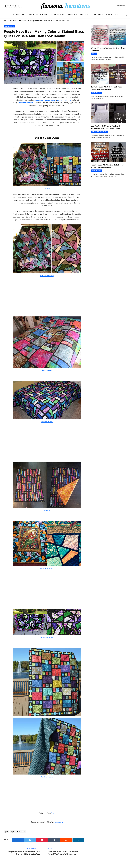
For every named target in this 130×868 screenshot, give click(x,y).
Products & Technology (78, 15)
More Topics (111, 15)
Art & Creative (13, 21)
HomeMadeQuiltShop (47, 276)
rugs (12, 832)
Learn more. (59, 822)
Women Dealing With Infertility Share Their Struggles (108, 49)
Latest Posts (97, 15)
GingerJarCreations (47, 422)
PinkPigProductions (47, 777)
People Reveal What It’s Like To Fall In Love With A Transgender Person (108, 166)
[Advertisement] (47, 295)
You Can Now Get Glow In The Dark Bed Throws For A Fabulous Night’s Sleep (107, 127)
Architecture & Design (38, 15)
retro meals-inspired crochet (45, 100)
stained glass (21, 832)
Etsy (45, 188)
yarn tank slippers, (64, 100)
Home (5, 21)
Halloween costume (25, 103)
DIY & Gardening (58, 15)
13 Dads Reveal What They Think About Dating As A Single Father (107, 88)
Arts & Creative (18, 15)
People (94, 54)
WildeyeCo (47, 510)
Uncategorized (97, 93)
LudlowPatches (47, 370)
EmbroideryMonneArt (47, 568)
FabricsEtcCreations (47, 637)
